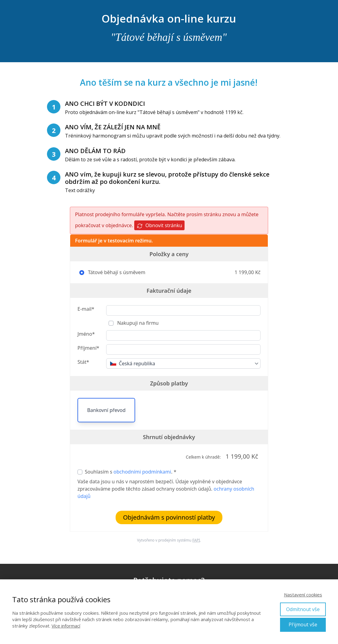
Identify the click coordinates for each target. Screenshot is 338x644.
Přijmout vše (303, 624)
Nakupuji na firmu (137, 323)
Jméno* (86, 334)
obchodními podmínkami (142, 472)
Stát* (83, 362)
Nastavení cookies (303, 595)
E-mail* (86, 309)
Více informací (66, 626)
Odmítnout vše (303, 609)
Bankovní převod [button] (106, 410)
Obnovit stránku (159, 225)
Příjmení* (88, 348)
